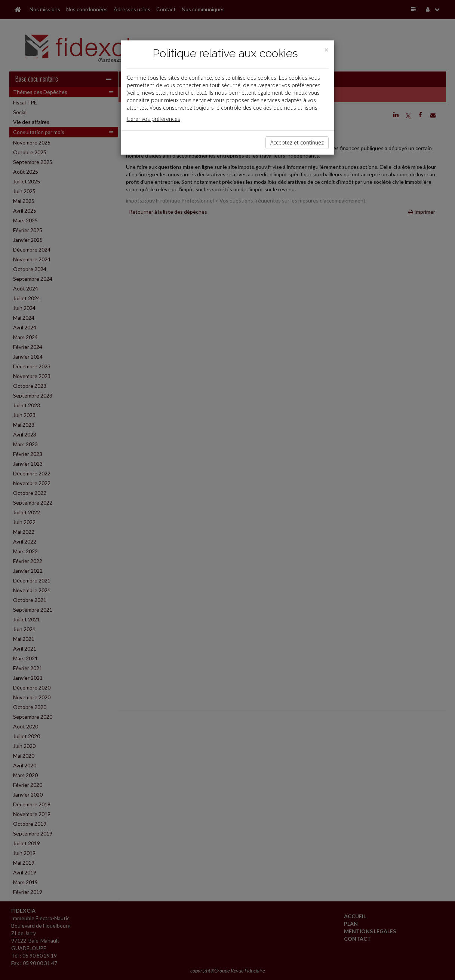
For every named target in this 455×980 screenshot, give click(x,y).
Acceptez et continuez (297, 142)
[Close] (326, 50)
